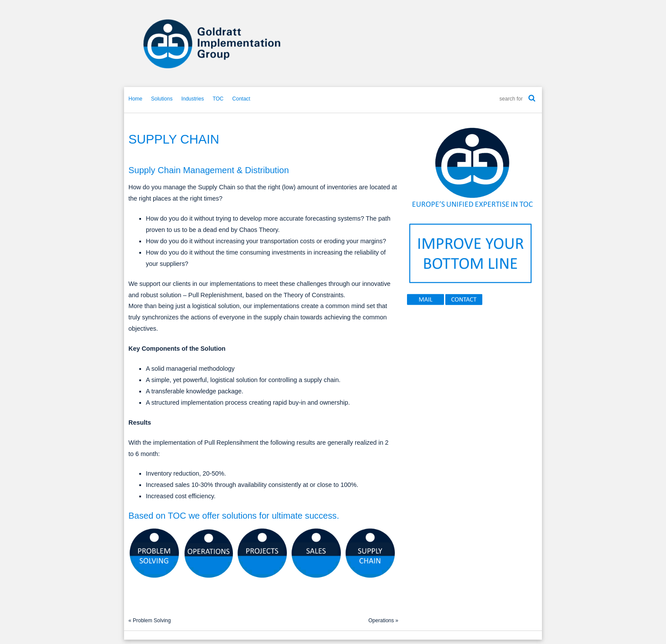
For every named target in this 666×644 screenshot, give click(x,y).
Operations (381, 621)
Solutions (162, 99)
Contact (241, 99)
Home (135, 99)
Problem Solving (152, 621)
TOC (218, 99)
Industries (192, 99)
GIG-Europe (333, 44)
